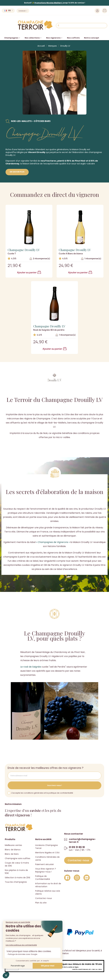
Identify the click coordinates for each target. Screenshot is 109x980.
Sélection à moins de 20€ (18, 878)
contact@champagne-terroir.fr (82, 841)
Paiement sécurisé (44, 864)
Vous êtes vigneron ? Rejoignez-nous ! (46, 870)
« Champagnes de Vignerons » (53, 542)
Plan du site (41, 903)
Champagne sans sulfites (18, 858)
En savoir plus (17, 172)
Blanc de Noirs (12, 854)
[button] (78, 860)
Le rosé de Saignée (31, 667)
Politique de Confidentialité (43, 878)
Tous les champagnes (16, 882)
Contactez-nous (44, 898)
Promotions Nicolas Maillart (48, 3)
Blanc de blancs (13, 850)
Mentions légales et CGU (47, 853)
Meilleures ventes (13, 845)
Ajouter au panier (29, 272)
